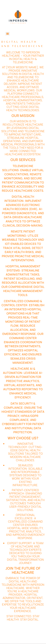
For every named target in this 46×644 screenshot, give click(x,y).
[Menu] (8, 34)
